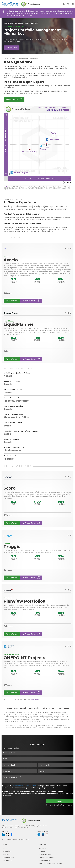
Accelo (11, 260)
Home (5, 23)
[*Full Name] (37, 759)
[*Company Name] (37, 753)
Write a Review (12, 301)
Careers (42, 851)
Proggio (12, 547)
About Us (43, 848)
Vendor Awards (8, 857)
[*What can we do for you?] (37, 779)
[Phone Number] (56, 765)
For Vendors (7, 860)
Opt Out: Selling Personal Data (51, 863)
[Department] (19, 771)
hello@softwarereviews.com (64, 805)
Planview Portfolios (24, 601)
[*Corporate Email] (19, 765)
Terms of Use (18, 786)
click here (35, 700)
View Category (12, 48)
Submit (60, 801)
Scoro (10, 488)
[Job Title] (56, 771)
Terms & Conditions (47, 857)
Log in (5, 848)
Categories (7, 851)
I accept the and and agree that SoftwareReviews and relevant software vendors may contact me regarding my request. (35, 787)
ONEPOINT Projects (24, 658)
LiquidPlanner (19, 324)
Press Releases (45, 854)
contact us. (68, 13)
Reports (6, 854)
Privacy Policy (32, 786)
